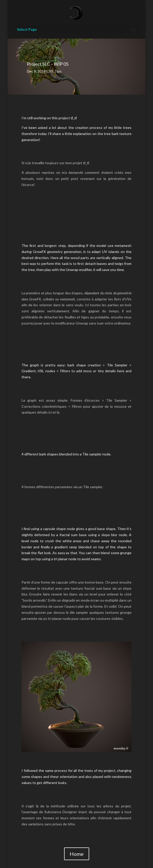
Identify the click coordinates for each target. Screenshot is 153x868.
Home (77, 854)
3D (51, 71)
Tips (58, 71)
